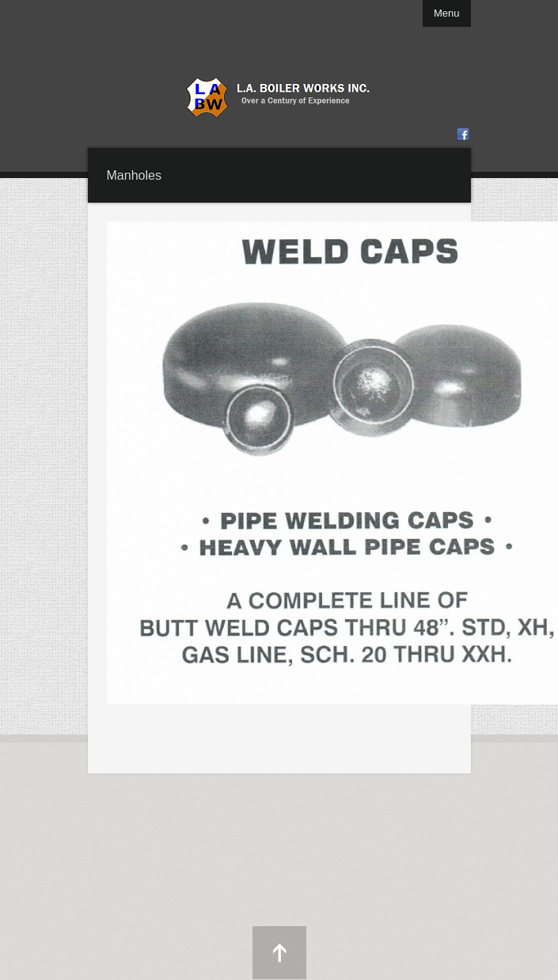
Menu (447, 13)
